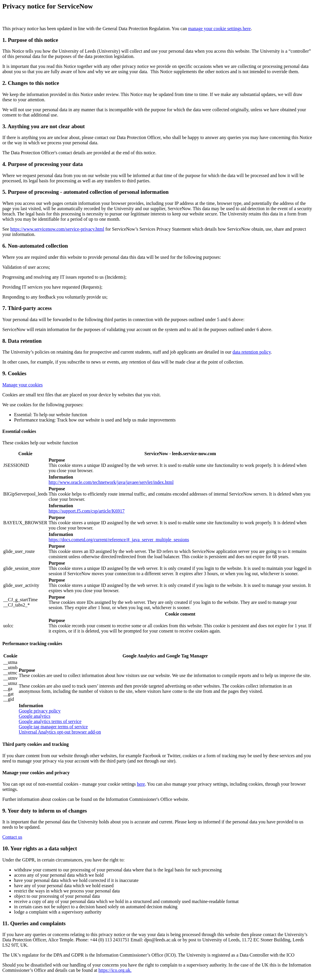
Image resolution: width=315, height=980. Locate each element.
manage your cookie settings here (220, 29)
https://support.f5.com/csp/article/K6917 (87, 511)
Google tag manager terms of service (53, 727)
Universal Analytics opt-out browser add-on (60, 732)
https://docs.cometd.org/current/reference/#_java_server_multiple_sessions (119, 540)
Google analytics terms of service (50, 721)
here (141, 784)
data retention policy (251, 352)
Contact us (12, 837)
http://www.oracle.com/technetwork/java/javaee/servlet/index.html (111, 482)
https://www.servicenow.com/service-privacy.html (57, 229)
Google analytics (35, 716)
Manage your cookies (23, 385)
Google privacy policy (40, 711)
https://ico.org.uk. (115, 970)
